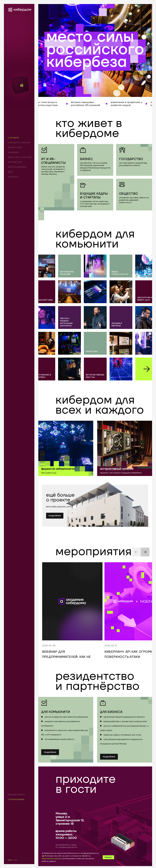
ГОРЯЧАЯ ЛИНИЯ (16, 800)
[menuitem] (19, 138)
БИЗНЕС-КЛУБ (15, 148)
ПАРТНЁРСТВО (15, 162)
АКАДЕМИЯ (13, 152)
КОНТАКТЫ (13, 177)
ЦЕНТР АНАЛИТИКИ (17, 167)
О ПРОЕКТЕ (13, 138)
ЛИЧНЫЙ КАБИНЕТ (16, 795)
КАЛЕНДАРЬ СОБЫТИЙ (19, 143)
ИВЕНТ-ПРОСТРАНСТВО (20, 157)
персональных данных (51, 859)
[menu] (20, 157)
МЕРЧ (10, 172)
